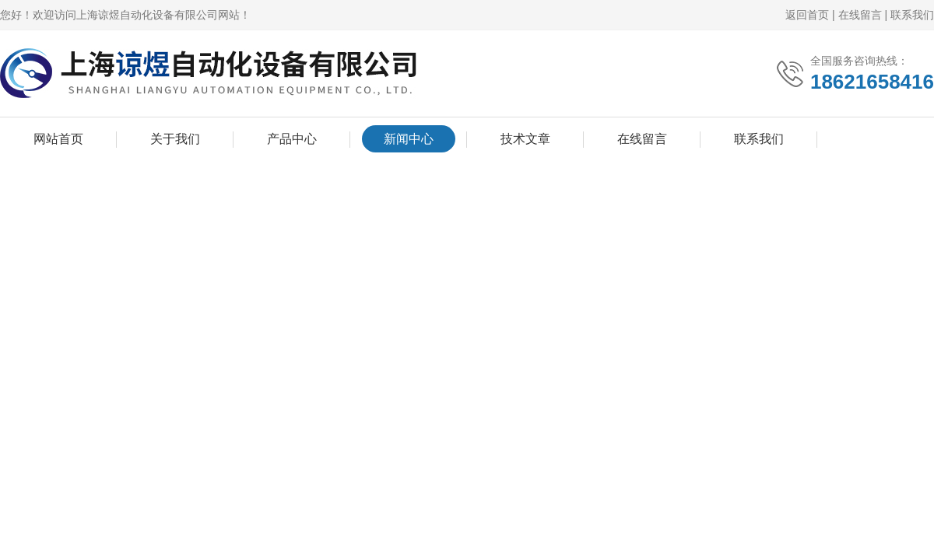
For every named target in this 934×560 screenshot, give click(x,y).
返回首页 (807, 15)
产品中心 (292, 139)
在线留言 (860, 15)
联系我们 (912, 15)
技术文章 (525, 139)
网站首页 (58, 139)
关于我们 (175, 139)
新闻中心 (409, 139)
